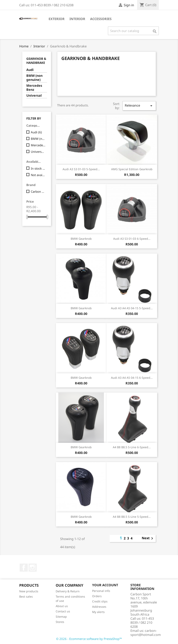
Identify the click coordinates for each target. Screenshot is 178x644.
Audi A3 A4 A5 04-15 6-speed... (132, 378)
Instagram (33, 568)
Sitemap (61, 617)
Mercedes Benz (34, 88)
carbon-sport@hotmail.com (146, 633)
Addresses (99, 607)
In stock (38, 168)
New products (29, 591)
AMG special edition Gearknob (132, 169)
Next (148, 538)
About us (62, 606)
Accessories (101, 19)
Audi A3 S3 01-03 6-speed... (132, 239)
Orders (97, 596)
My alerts (98, 612)
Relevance (139, 106)
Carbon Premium (38, 191)
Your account (105, 585)
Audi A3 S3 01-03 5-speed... (81, 169)
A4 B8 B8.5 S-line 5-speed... (132, 517)
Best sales (26, 596)
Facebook (24, 568)
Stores (60, 622)
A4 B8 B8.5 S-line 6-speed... (132, 447)
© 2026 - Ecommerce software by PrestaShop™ (89, 639)
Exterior (57, 19)
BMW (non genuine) (34, 78)
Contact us (63, 611)
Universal (34, 96)
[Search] (133, 31)
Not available (38, 175)
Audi (30, 70)
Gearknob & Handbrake (36, 61)
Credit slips (100, 601)
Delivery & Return (68, 591)
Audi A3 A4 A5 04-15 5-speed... (132, 308)
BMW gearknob (81, 447)
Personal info (101, 591)
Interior (77, 19)
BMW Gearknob (81, 239)
